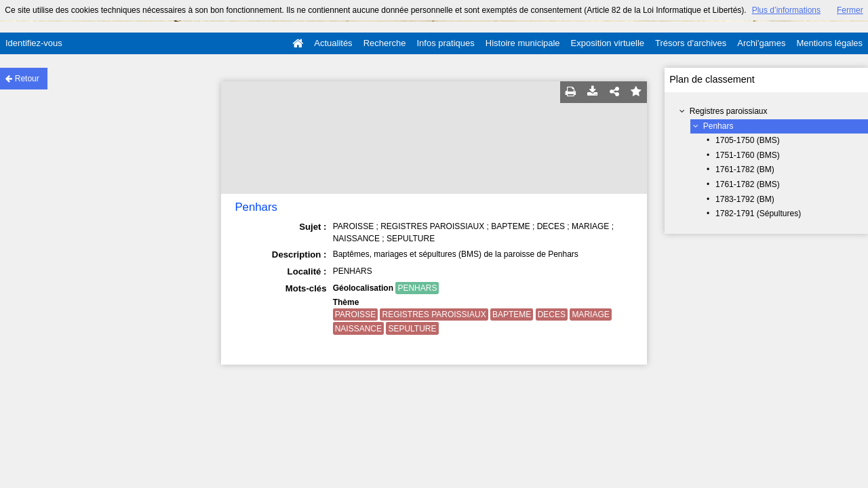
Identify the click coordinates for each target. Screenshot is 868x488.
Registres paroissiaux (729, 111)
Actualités (333, 43)
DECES (552, 314)
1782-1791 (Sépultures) (758, 213)
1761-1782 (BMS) (748, 184)
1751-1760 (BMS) (748, 155)
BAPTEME (512, 314)
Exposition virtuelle (608, 43)
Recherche (385, 43)
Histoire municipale (523, 43)
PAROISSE (355, 314)
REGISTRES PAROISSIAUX (434, 314)
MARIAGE (590, 314)
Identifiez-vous (34, 43)
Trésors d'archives (691, 43)
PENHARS (417, 288)
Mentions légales (829, 43)
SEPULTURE (412, 329)
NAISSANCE (358, 329)
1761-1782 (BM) (745, 169)
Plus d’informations (786, 10)
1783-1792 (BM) (745, 199)
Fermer (850, 10)
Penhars (718, 126)
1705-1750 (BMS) (748, 140)
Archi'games (761, 43)
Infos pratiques (446, 43)
